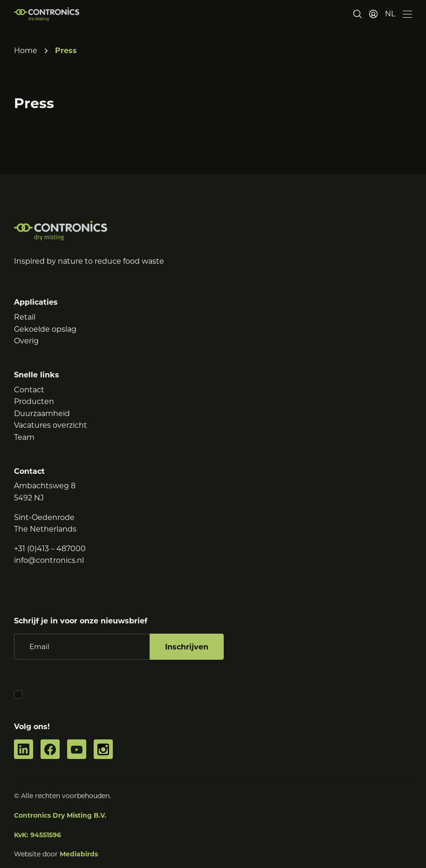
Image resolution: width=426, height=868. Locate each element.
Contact (29, 390)
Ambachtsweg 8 (45, 486)
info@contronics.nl (49, 560)
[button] (390, 14)
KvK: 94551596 (38, 835)
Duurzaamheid (42, 413)
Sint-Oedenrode (44, 517)
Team (24, 437)
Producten (34, 401)
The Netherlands (45, 529)
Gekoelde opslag (45, 329)
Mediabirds (79, 854)
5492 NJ (29, 498)
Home (26, 51)
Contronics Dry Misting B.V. (60, 815)
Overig (26, 341)
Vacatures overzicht (51, 425)
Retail (25, 317)
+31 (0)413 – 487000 (50, 549)
